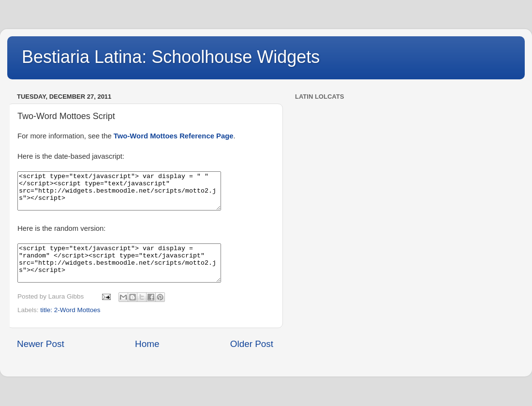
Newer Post (41, 358)
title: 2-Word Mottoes (70, 324)
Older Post (252, 358)
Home (147, 358)
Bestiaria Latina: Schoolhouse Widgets (171, 57)
